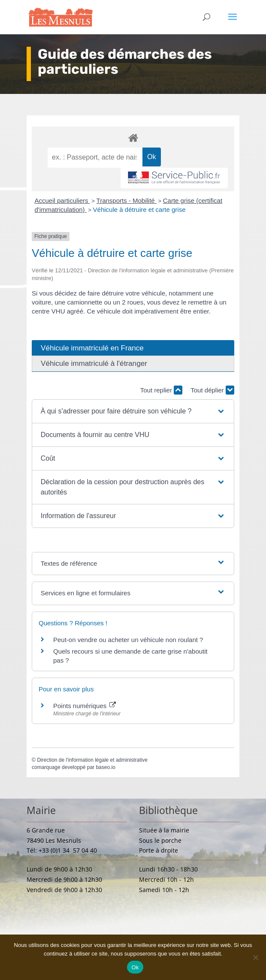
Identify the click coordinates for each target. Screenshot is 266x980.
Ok (135, 967)
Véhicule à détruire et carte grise (139, 210)
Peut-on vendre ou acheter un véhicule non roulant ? (128, 640)
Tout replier (161, 390)
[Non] (255, 957)
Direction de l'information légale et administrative (92, 760)
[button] (133, 411)
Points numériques (85, 706)
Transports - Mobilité (127, 201)
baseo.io (105, 767)
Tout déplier (212, 390)
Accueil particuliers (62, 201)
